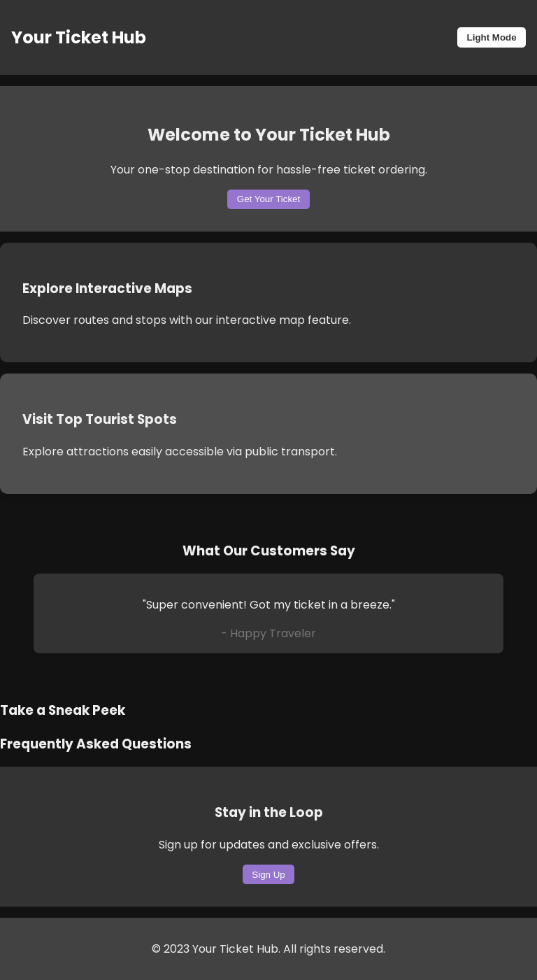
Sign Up (268, 875)
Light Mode (492, 37)
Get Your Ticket (268, 199)
